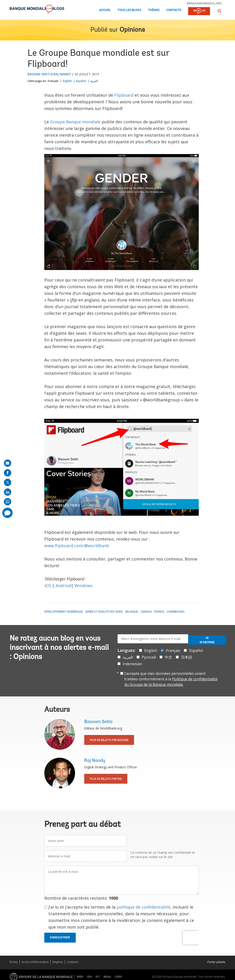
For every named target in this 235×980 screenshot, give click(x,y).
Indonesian (132, 664)
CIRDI (118, 977)
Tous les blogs (129, 10)
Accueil (105, 10)
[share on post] (8, 482)
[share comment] (7, 513)
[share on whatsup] (8, 502)
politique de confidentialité (143, 907)
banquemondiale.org (204, 3)
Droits (14, 962)
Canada (146, 612)
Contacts (174, 10)
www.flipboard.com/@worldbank (77, 546)
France (159, 612)
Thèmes (154, 10)
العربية (94, 81)
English (67, 81)
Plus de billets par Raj (106, 779)
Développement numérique (63, 612)
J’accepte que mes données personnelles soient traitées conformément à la (171, 679)
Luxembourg (176, 612)
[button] (219, 11)
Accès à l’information (35, 962)
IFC (98, 977)
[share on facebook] (8, 473)
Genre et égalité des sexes (104, 612)
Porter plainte (216, 962)
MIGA (107, 977)
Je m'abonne (207, 640)
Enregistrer (60, 938)
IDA (89, 977)
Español (81, 81)
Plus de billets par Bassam (109, 740)
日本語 (187, 657)
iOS (48, 586)
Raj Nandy (62, 74)
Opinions (132, 30)
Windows (84, 586)
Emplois (58, 962)
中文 (168, 657)
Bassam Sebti (39, 74)
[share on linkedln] (8, 492)
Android (63, 586)
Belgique (132, 612)
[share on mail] (8, 463)
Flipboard (124, 95)
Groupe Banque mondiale (75, 122)
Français (53, 81)
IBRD (80, 977)
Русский (149, 657)
